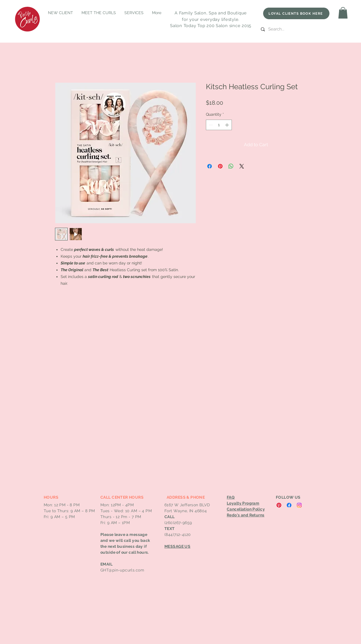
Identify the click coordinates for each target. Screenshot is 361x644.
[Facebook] (289, 505)
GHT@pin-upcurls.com (122, 570)
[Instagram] (299, 505)
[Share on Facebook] (210, 166)
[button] (343, 13)
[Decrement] (210, 125)
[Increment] (227, 125)
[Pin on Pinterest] (220, 166)
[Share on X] (242, 166)
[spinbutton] (219, 125)
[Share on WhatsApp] (231, 166)
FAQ (231, 497)
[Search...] (300, 29)
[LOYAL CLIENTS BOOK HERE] (296, 13)
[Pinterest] (279, 505)
